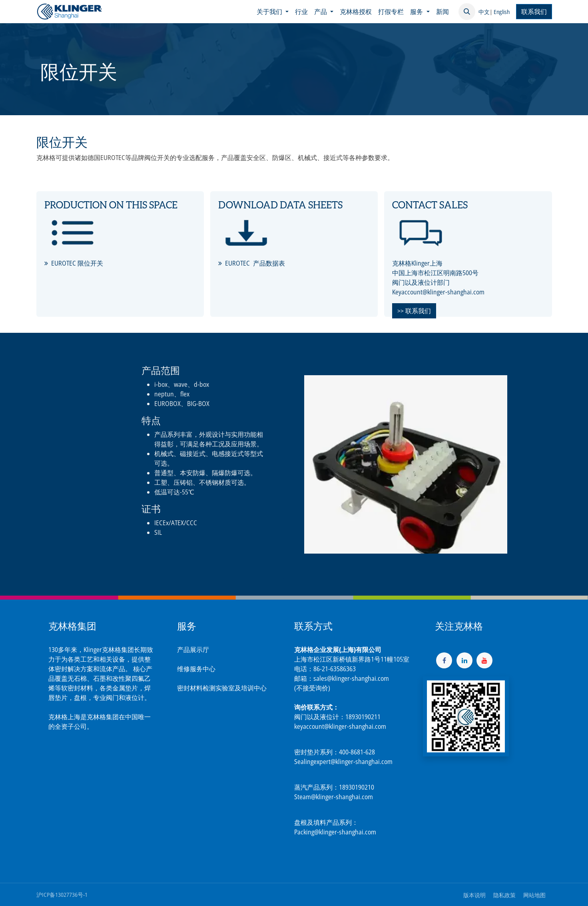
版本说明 (474, 895)
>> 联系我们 (414, 311)
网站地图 (534, 895)
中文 (484, 12)
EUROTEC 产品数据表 (255, 263)
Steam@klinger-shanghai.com (334, 797)
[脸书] (444, 660)
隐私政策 (504, 895)
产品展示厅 (193, 650)
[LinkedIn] (464, 660)
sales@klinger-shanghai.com (351, 678)
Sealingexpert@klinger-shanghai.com (343, 762)
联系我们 (534, 12)
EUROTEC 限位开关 (77, 263)
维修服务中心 (196, 669)
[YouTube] (484, 660)
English (502, 12)
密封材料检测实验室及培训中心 (222, 688)
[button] (467, 12)
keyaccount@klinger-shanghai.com (340, 726)
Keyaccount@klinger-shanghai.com (438, 292)
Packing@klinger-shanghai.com (335, 832)
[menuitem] (273, 12)
